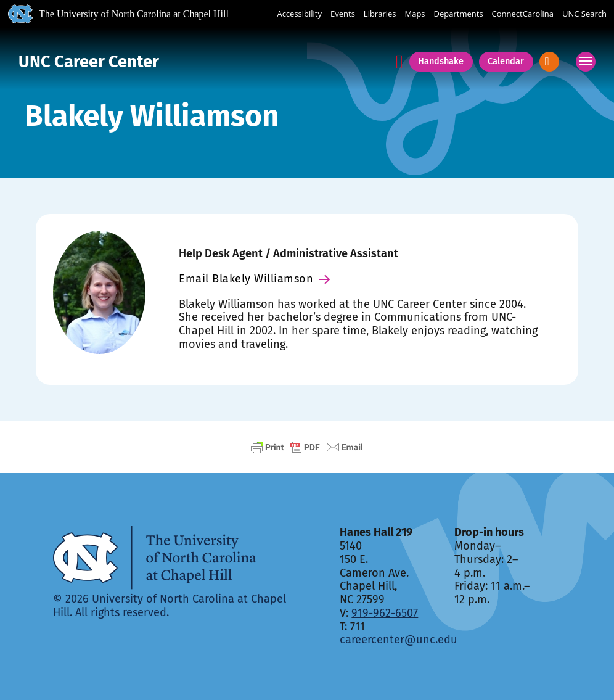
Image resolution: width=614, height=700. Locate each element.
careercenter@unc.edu (399, 640)
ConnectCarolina (523, 14)
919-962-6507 (385, 613)
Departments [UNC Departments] (459, 14)
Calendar (506, 61)
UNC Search (584, 14)
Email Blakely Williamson (254, 279)
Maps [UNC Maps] (415, 14)
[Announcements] (399, 62)
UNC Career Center (89, 62)
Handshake (441, 61)
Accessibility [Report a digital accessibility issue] (299, 14)
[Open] (549, 61)
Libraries (380, 14)
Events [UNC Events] (343, 14)
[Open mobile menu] (586, 62)
